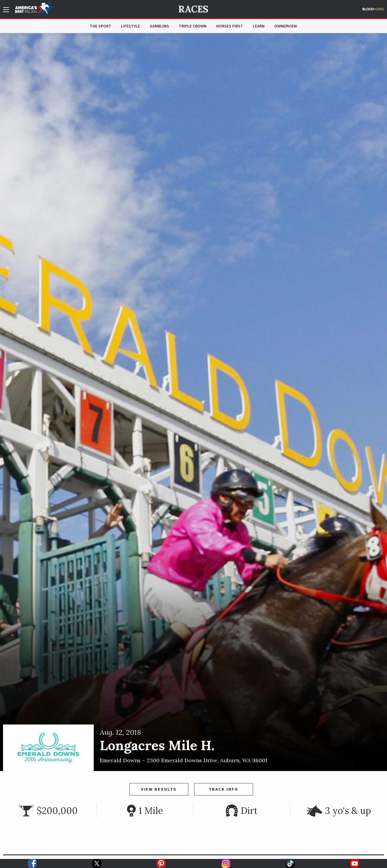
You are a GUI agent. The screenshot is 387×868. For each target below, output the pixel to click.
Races (193, 9)
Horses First (230, 26)
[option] (193, 402)
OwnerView (286, 26)
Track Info (223, 789)
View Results (159, 789)
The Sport (101, 26)
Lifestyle (130, 26)
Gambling (159, 26)
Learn (259, 26)
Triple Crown (193, 26)
